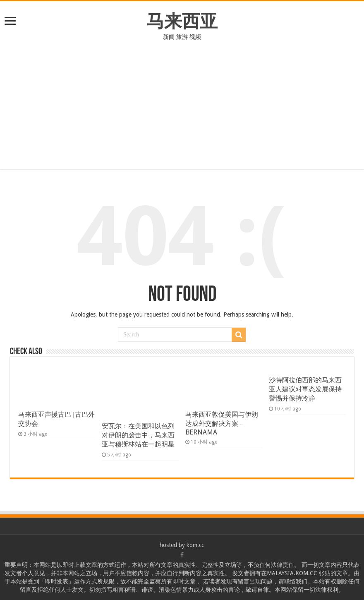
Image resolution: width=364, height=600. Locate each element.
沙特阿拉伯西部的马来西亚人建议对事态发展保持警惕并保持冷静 (305, 389)
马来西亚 (182, 21)
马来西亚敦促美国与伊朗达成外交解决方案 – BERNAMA (222, 423)
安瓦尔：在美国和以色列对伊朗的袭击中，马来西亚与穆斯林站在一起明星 (138, 435)
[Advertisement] (182, 111)
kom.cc (195, 545)
